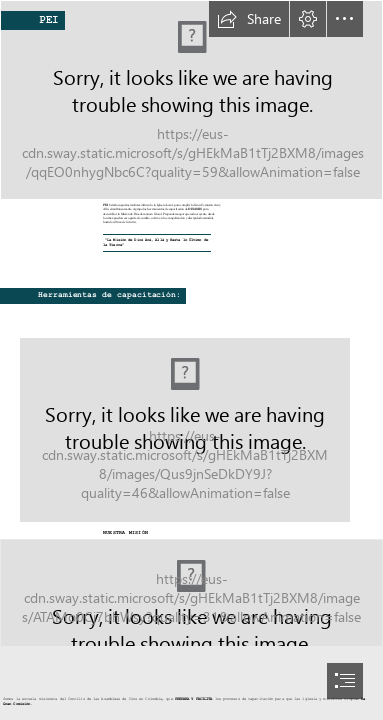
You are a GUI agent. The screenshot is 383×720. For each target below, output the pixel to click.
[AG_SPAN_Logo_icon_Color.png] (191, 593)
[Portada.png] (191, 418)
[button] (249, 19)
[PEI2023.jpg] (191, 100)
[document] (191, 360)
